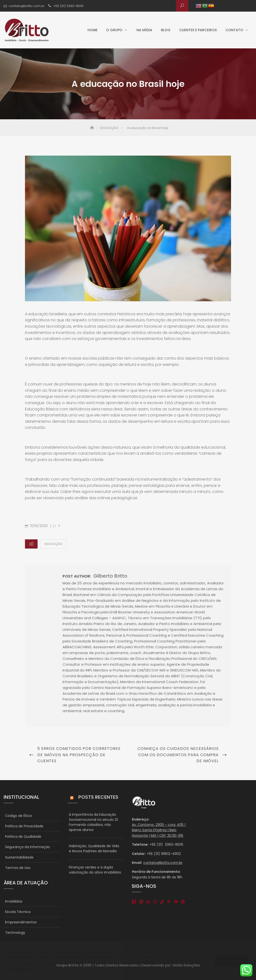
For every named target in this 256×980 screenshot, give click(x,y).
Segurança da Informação (28, 847)
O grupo (114, 30)
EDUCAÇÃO (54, 544)
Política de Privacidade (24, 826)
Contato (234, 30)
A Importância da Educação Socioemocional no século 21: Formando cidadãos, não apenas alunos (94, 822)
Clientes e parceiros (198, 30)
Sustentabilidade (19, 857)
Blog (166, 30)
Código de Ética (18, 816)
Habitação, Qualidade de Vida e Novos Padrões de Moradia (94, 848)
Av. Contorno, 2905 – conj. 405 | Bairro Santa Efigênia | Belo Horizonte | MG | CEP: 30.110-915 (159, 830)
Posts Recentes (98, 797)
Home (92, 30)
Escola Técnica (18, 912)
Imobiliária (14, 901)
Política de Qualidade (23, 837)
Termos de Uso (18, 868)
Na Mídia (144, 30)
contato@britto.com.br (27, 6)
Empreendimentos (21, 922)
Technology (15, 933)
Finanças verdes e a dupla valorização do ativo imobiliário (95, 870)
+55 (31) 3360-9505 (68, 6)
